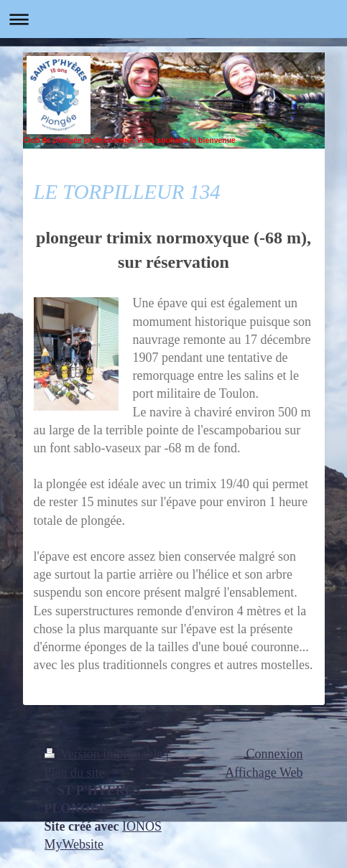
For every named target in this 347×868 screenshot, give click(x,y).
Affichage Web (264, 773)
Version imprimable (105, 754)
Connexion (275, 754)
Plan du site (75, 773)
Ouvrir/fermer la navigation (173, 19)
